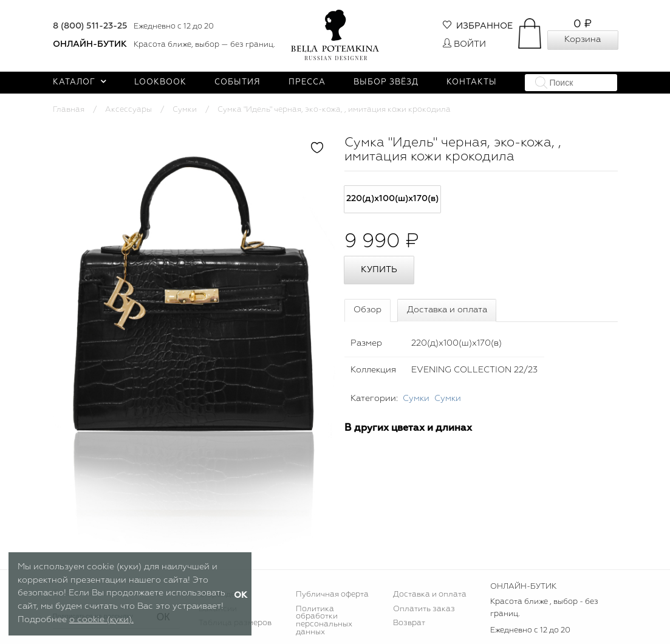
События (238, 82)
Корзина (583, 39)
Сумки (185, 110)
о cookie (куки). (101, 620)
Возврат (409, 623)
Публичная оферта (332, 594)
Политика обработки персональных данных (324, 621)
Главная (69, 110)
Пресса (307, 82)
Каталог (80, 82)
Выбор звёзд (386, 82)
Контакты (472, 82)
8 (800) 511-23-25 (90, 26)
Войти (464, 44)
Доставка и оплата (447, 310)
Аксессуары (128, 110)
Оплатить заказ (424, 609)
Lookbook (160, 82)
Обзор (367, 310)
